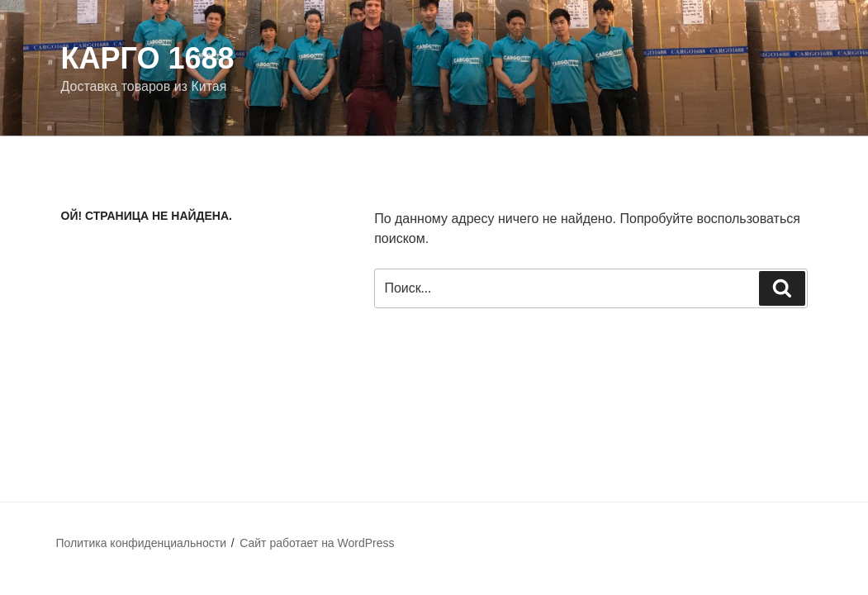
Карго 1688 (148, 58)
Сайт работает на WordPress (317, 543)
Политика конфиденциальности (142, 543)
